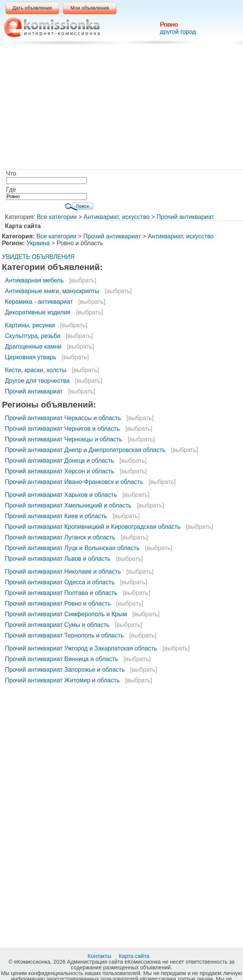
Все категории (57, 217)
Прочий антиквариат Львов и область (58, 559)
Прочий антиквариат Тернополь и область (64, 635)
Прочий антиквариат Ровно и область (58, 603)
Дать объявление (33, 8)
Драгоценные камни (33, 346)
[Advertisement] (123, 108)
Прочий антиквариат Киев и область (56, 516)
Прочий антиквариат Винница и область (61, 659)
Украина (38, 243)
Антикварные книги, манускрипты (52, 291)
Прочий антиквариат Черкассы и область (63, 418)
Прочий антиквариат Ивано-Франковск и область (74, 482)
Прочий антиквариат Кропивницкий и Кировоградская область (93, 527)
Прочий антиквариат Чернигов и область (62, 429)
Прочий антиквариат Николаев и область (63, 572)
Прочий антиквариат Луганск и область (60, 537)
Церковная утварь (31, 357)
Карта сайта (135, 956)
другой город (178, 32)
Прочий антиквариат (186, 217)
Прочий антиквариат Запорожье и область (65, 670)
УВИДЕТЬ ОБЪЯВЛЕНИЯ (38, 257)
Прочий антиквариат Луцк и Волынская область (72, 548)
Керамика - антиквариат (39, 302)
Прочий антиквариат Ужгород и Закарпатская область (81, 648)
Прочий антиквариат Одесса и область (60, 582)
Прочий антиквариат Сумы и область (57, 625)
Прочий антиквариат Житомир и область (62, 680)
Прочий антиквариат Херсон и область (60, 471)
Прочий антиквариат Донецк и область (60, 461)
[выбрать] (83, 280)
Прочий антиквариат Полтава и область (61, 593)
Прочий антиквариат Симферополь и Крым (66, 614)
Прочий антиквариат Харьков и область (61, 495)
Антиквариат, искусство (117, 217)
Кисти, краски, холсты (36, 370)
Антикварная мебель (34, 280)
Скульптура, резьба (33, 336)
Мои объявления (90, 8)
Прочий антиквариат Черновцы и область (64, 439)
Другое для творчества (37, 381)
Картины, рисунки (30, 325)
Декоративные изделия (38, 312)
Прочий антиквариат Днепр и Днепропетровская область (85, 450)
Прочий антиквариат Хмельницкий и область (68, 505)
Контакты (100, 956)
